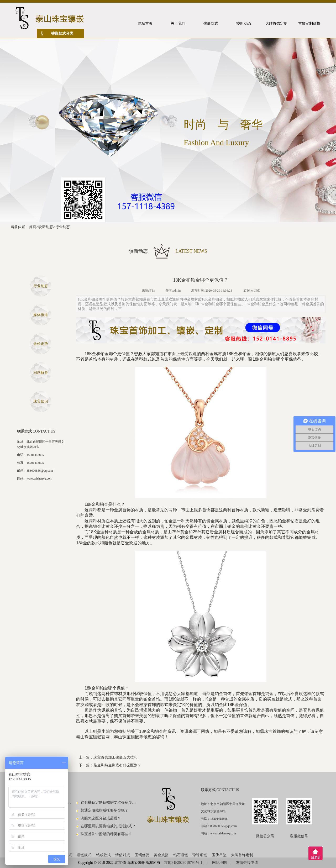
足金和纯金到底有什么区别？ (117, 765)
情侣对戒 (123, 855)
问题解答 (41, 373)
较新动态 (46, 227)
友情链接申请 (247, 863)
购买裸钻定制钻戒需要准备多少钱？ (108, 803)
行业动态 (62, 227)
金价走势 (41, 344)
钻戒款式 (103, 855)
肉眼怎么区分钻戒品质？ (101, 818)
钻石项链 (181, 855)
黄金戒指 (161, 855)
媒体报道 (41, 315)
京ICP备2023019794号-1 (184, 863)
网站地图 (219, 863)
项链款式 (84, 855)
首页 (33, 227)
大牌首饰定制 (242, 855)
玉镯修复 (142, 855)
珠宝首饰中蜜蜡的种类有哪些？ (106, 834)
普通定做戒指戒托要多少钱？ (104, 810)
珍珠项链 (200, 855)
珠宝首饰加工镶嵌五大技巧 (115, 757)
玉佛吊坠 (219, 855)
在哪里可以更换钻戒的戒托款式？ (108, 826)
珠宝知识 (41, 401)
